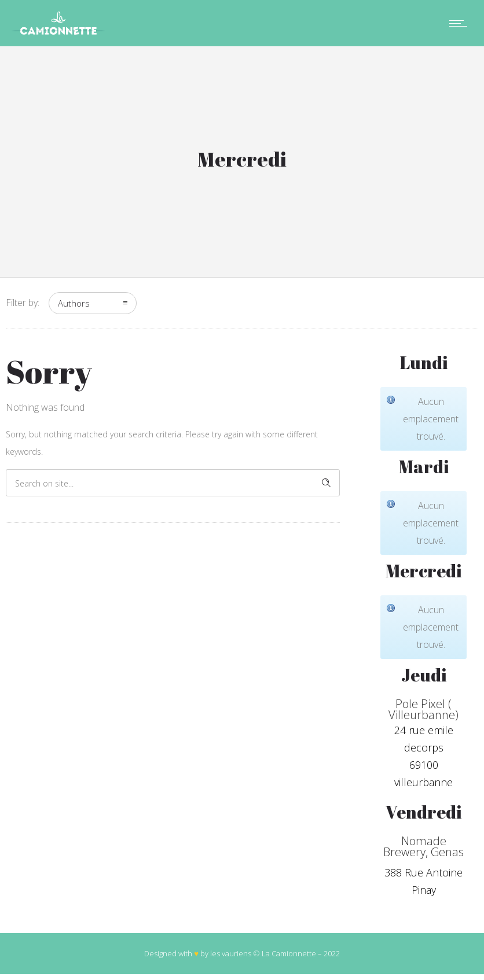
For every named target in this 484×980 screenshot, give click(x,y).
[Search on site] (173, 483)
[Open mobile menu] (461, 23)
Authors (74, 303)
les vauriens (231, 953)
